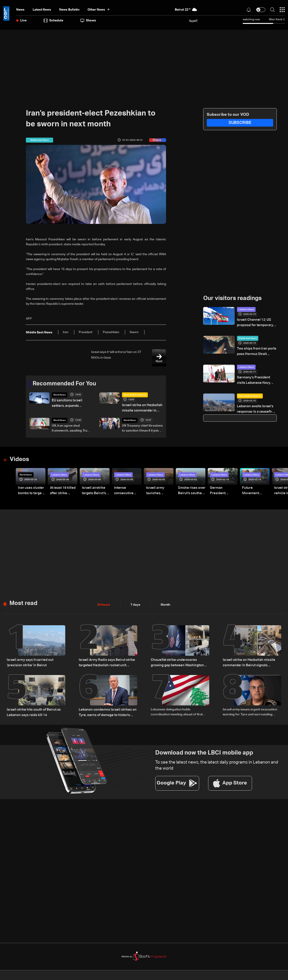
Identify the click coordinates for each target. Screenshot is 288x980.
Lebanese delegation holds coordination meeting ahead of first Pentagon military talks (177, 710)
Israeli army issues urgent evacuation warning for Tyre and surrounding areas (250, 710)
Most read (23, 602)
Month (165, 603)
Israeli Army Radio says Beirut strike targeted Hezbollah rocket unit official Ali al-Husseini (107, 661)
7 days (135, 603)
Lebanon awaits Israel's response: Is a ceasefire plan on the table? (254, 406)
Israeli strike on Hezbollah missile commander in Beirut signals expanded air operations (142, 408)
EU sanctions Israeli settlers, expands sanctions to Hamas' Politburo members (72, 403)
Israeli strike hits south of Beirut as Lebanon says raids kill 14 (32, 709)
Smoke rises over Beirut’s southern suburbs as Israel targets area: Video (191, 490)
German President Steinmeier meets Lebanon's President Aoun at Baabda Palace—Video (223, 490)
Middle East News (248, 337)
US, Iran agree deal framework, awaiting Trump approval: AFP (72, 428)
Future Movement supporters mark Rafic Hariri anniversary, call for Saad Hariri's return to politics (255, 490)
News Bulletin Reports (135, 395)
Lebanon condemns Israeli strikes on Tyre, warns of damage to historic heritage (106, 710)
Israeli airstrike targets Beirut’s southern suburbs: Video (95, 490)
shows (88, 20)
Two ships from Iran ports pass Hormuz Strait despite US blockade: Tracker (256, 350)
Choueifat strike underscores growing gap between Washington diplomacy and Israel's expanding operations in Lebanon (179, 661)
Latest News (42, 10)
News (20, 10)
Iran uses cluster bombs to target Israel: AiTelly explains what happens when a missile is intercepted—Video (30, 490)
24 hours (104, 603)
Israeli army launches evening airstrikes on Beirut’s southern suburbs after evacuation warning (159, 490)
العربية (193, 20)
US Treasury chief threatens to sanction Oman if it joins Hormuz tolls (142, 428)
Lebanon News (246, 309)
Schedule (53, 20)
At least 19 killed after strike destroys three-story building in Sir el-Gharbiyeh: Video (62, 490)
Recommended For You (64, 384)
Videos (19, 459)
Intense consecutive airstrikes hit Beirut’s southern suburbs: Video (127, 490)
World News (60, 395)
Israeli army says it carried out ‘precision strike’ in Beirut (29, 660)
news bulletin (69, 10)
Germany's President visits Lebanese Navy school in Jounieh (256, 378)
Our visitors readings (232, 298)
